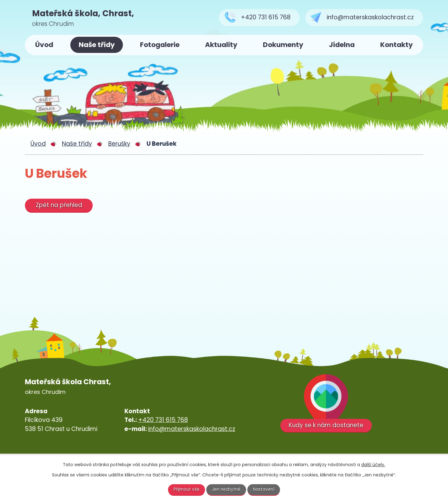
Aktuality (221, 45)
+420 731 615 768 (163, 420)
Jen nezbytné (227, 489)
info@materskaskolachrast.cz (192, 429)
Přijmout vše (186, 489)
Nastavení (265, 489)
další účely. (373, 465)
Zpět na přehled (59, 205)
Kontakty (397, 45)
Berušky (119, 144)
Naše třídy (97, 45)
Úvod (44, 45)
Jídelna (342, 45)
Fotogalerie (160, 45)
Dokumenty (283, 45)
